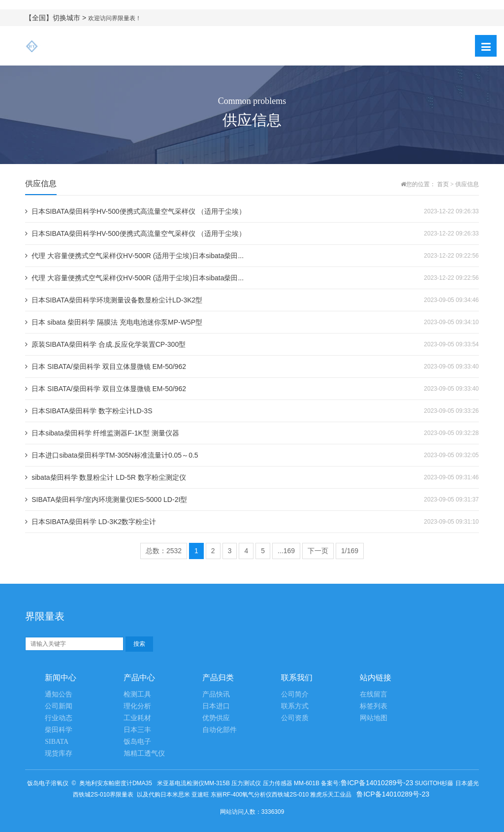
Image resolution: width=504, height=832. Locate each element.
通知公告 (59, 694)
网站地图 (374, 718)
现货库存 (59, 753)
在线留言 (374, 694)
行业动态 (59, 718)
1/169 (350, 551)
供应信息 (467, 184)
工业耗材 (137, 718)
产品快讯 (216, 694)
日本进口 (216, 706)
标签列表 (374, 706)
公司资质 (295, 718)
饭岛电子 (137, 742)
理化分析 (137, 706)
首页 (443, 184)
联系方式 (295, 706)
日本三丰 (137, 730)
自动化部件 (220, 730)
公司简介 (295, 694)
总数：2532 (164, 551)
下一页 (318, 551)
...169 (286, 551)
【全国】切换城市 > (57, 18)
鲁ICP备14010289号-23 (377, 783)
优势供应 (216, 718)
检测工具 (137, 694)
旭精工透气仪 (144, 753)
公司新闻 (59, 706)
